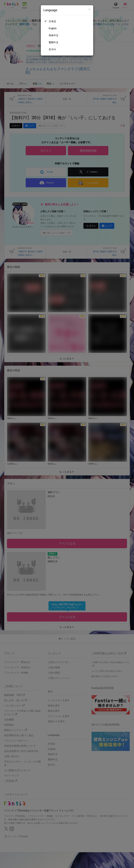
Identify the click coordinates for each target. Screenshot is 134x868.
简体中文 (54, 35)
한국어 (52, 49)
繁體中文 (54, 42)
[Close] (90, 9)
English (53, 28)
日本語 (52, 21)
